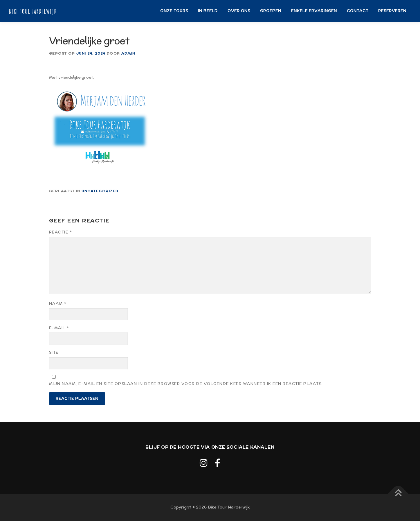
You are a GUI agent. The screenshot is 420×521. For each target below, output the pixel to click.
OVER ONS (239, 11)
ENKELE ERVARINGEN (314, 11)
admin (128, 53)
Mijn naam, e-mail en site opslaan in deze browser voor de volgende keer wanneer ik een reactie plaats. (186, 384)
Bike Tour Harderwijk (33, 11)
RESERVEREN (392, 11)
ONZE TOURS (174, 11)
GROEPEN (271, 11)
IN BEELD (208, 11)
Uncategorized (100, 191)
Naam (58, 304)
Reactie (61, 232)
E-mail (59, 328)
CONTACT (358, 11)
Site (54, 352)
